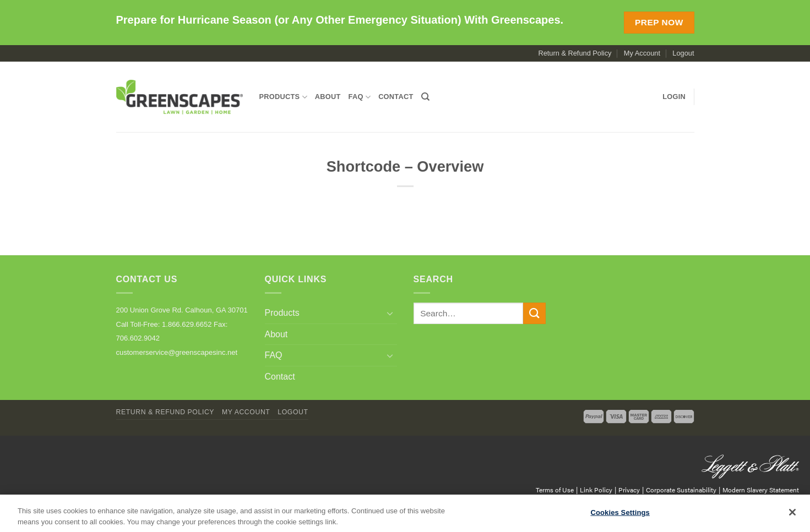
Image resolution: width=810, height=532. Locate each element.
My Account (642, 53)
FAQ (360, 97)
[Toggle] (390, 313)
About (328, 97)
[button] (674, 97)
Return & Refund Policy (575, 53)
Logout (683, 53)
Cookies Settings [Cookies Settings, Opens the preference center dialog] (620, 519)
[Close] (792, 519)
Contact (396, 97)
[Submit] (534, 313)
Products (283, 97)
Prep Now (659, 22)
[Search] (425, 97)
